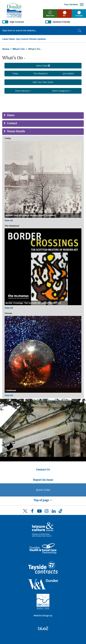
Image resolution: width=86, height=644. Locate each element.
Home (6, 49)
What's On (19, 49)
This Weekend (40, 73)
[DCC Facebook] (32, 512)
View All (9, 220)
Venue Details (16, 131)
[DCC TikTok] (61, 512)
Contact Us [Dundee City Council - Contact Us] (43, 470)
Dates (10, 115)
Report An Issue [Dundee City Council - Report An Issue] (43, 480)
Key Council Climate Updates (31, 39)
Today (15, 73)
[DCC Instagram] (47, 512)
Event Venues (23, 91)
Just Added (68, 73)
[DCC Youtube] (39, 512)
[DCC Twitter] (25, 514)
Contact (12, 123)
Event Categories (61, 91)
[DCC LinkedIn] (54, 512)
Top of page (43, 500)
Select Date (43, 66)
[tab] (43, 116)
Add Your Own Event (43, 82)
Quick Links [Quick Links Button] (43, 490)
